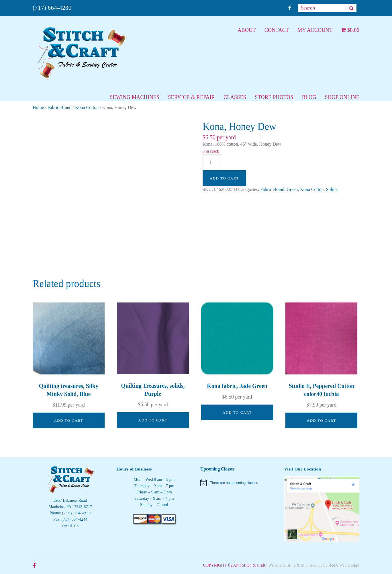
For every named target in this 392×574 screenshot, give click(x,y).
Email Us (70, 526)
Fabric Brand (60, 107)
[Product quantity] (212, 162)
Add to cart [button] (68, 420)
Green (292, 189)
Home (38, 107)
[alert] (238, 483)
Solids (332, 189)
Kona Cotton (87, 107)
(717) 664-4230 (52, 8)
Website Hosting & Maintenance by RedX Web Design (314, 565)
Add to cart (224, 178)
